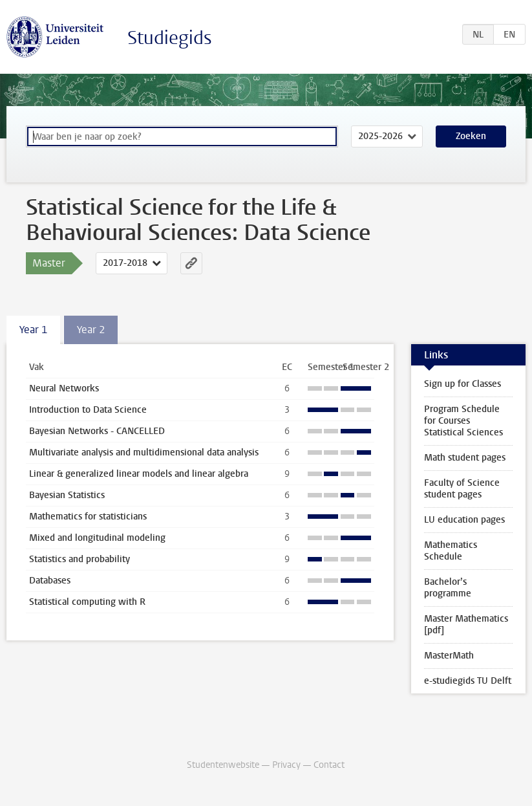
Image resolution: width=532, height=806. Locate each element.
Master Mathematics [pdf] (466, 625)
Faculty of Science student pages (462, 489)
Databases (50, 581)
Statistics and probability (80, 559)
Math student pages (465, 458)
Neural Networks (64, 388)
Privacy (286, 765)
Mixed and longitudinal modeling (97, 538)
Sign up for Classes (463, 384)
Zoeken (471, 136)
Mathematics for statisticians (88, 517)
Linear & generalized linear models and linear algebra (139, 474)
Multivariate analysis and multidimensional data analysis (144, 452)
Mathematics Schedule (451, 551)
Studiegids (170, 38)
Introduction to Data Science (88, 410)
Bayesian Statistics (67, 495)
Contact (329, 765)
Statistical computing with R (87, 602)
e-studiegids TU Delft (468, 681)
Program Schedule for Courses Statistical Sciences (463, 421)
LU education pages (464, 520)
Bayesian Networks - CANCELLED (97, 431)
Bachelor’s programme (448, 588)
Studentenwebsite (223, 765)
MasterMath (449, 656)
